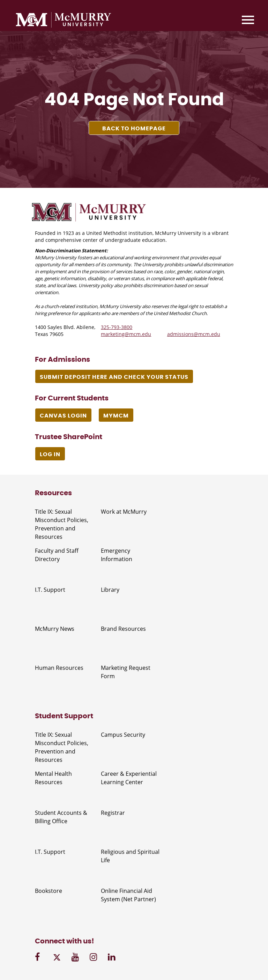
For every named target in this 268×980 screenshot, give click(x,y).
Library (110, 590)
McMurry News (55, 629)
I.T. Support (50, 590)
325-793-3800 (117, 327)
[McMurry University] (64, 21)
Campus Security (123, 735)
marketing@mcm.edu (126, 334)
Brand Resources (123, 629)
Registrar (113, 813)
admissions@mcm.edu (194, 334)
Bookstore (49, 891)
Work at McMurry (124, 512)
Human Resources (59, 668)
